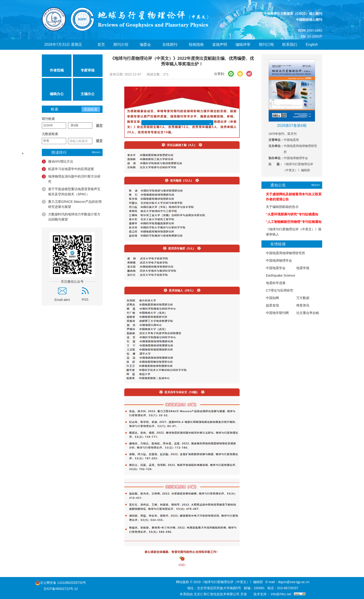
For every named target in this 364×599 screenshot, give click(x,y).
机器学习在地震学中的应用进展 (68, 169)
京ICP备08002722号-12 (61, 589)
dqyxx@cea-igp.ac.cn (294, 582)
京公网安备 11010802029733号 (63, 583)
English (312, 45)
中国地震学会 (273, 268)
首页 (101, 45)
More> (96, 152)
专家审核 (88, 66)
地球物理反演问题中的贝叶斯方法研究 (71, 179)
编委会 (147, 45)
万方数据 (301, 298)
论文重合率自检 (305, 313)
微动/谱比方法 (57, 162)
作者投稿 (57, 66)
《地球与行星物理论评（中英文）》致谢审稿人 (291, 232)
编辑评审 (243, 45)
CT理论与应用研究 (277, 291)
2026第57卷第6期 (292, 126)
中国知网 (270, 298)
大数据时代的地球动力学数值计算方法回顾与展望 (71, 217)
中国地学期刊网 (275, 313)
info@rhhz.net (281, 594)
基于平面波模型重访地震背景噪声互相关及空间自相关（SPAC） (71, 192)
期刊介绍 (122, 45)
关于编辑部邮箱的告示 (280, 207)
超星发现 (270, 305)
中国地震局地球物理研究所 (283, 253)
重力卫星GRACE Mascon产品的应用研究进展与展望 (72, 204)
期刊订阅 (266, 45)
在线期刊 (171, 45)
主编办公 (88, 89)
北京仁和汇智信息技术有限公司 (217, 594)
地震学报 (301, 268)
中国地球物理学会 (277, 261)
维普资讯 (301, 305)
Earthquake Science (278, 276)
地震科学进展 (273, 283)
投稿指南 (196, 45)
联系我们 (290, 45)
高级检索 (91, 109)
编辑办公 (57, 89)
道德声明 (220, 45)
